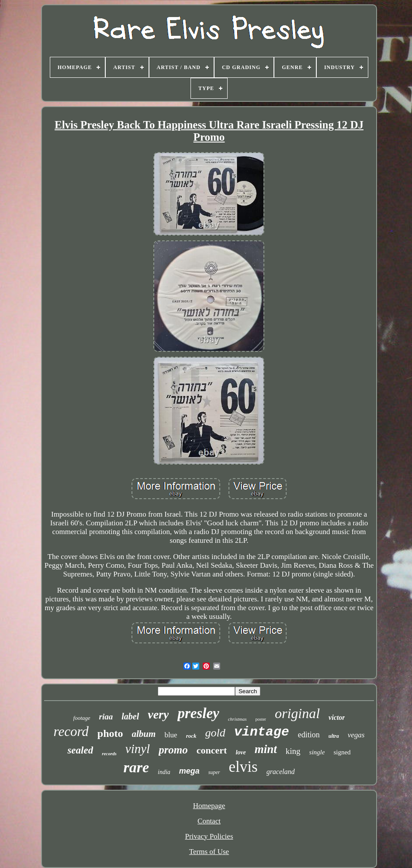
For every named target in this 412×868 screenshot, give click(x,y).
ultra (334, 736)
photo (110, 733)
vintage (262, 732)
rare (136, 767)
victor (337, 717)
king (293, 751)
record (71, 731)
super (214, 772)
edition (309, 735)
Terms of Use (209, 852)
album (144, 734)
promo (173, 750)
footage (82, 718)
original (297, 713)
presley (198, 713)
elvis (243, 767)
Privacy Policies (209, 836)
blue (171, 735)
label (130, 716)
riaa (106, 717)
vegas (356, 735)
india (164, 772)
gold (215, 733)
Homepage (209, 806)
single (317, 752)
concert (212, 750)
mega (189, 771)
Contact (209, 821)
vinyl (138, 749)
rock (191, 736)
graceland (281, 772)
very (158, 714)
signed (342, 752)
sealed (80, 750)
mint (266, 749)
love (241, 752)
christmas (237, 719)
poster (261, 719)
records (109, 753)
